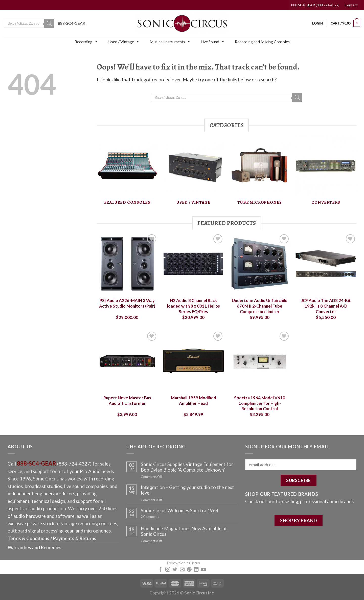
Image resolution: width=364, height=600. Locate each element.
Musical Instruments (170, 42)
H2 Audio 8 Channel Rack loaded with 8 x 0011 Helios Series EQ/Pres (194, 306)
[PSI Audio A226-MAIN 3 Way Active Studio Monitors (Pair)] (127, 264)
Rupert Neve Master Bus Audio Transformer (127, 401)
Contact (351, 5)
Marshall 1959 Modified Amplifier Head (194, 401)
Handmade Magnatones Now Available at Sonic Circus (184, 531)
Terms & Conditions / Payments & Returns (52, 538)
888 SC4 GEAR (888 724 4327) (315, 5)
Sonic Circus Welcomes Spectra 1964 (180, 511)
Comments (150, 517)
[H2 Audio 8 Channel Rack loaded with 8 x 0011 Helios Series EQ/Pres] (193, 264)
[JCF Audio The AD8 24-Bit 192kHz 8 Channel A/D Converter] (326, 264)
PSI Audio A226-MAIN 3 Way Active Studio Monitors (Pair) (127, 303)
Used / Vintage (124, 42)
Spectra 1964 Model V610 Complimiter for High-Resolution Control (260, 403)
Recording (86, 42)
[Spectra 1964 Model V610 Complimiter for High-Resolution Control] (260, 361)
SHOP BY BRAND (299, 520)
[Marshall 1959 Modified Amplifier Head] (193, 361)
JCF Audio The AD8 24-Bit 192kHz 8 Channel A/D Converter (326, 306)
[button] (96, 42)
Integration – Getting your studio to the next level (187, 490)
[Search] (49, 23)
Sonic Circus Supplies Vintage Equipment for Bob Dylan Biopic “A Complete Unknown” (187, 467)
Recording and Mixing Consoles (262, 42)
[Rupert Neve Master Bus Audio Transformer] (127, 361)
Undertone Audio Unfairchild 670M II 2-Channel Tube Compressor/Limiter (260, 306)
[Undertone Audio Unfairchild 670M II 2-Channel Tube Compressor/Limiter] (260, 264)
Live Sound (213, 42)
